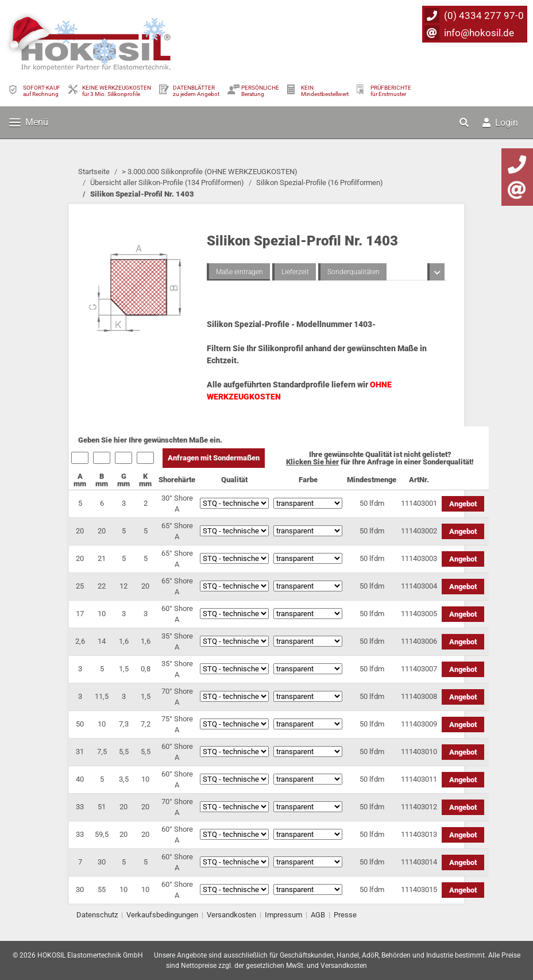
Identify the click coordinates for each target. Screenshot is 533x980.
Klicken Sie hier (312, 462)
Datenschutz (97, 915)
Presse (345, 915)
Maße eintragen (240, 272)
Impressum (283, 915)
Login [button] (500, 123)
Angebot (463, 504)
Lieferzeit (295, 272)
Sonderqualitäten (354, 272)
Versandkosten (231, 915)
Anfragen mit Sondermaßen (214, 458)
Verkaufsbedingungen (162, 915)
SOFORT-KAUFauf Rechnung (42, 91)
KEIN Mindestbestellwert (325, 91)
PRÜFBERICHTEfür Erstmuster (391, 91)
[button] (465, 122)
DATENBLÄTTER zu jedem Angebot (196, 91)
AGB (318, 915)
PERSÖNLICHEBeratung (260, 91)
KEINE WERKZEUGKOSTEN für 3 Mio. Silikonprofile (117, 91)
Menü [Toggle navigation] (29, 122)
